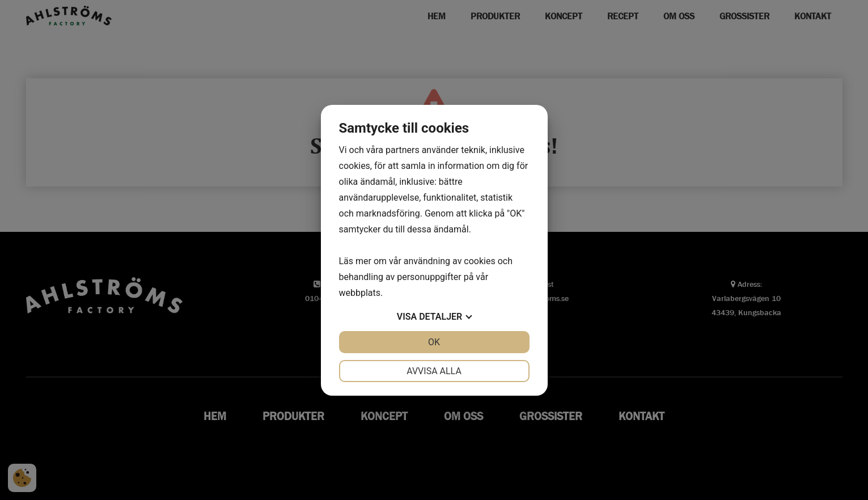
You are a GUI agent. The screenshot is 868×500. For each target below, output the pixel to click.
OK (434, 342)
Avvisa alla (434, 371)
